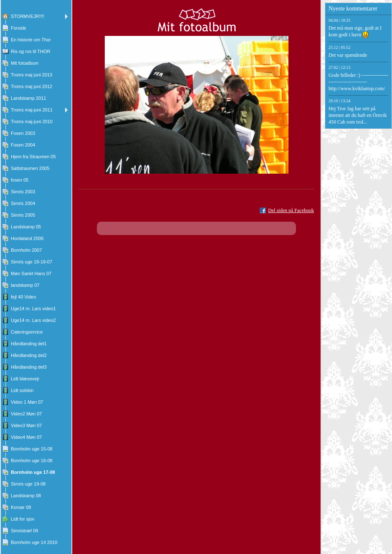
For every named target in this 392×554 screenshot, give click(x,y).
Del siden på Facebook (291, 210)
